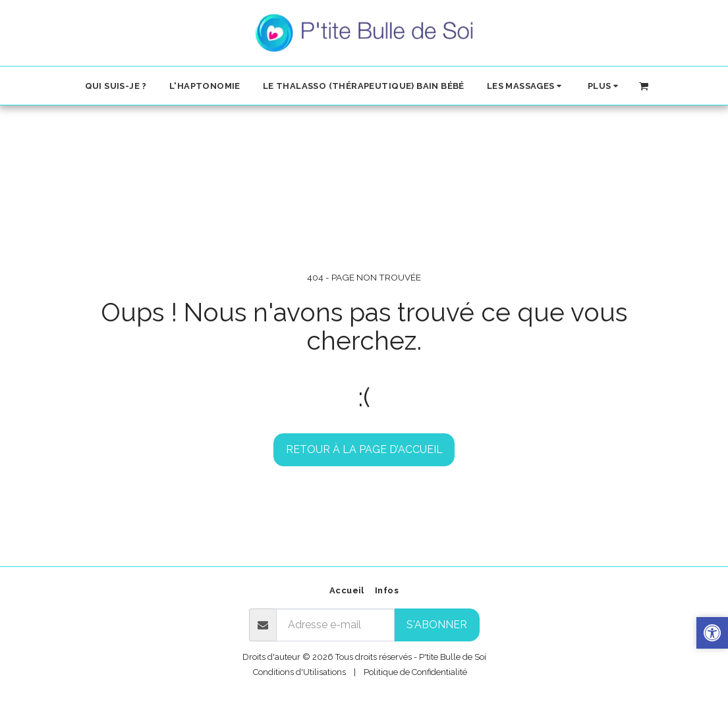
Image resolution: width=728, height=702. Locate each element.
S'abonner (437, 625)
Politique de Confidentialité (415, 672)
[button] (526, 86)
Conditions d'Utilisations (299, 672)
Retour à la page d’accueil (364, 449)
